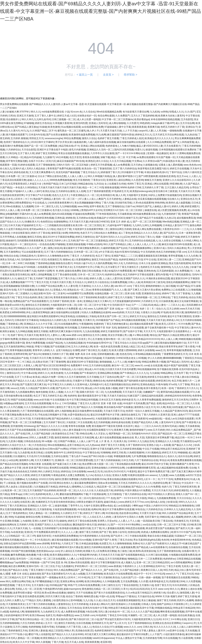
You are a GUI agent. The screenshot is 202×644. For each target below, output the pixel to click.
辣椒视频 (196, 290)
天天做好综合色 (146, 596)
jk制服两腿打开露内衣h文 (19, 214)
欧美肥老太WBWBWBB (12, 312)
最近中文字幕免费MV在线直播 (118, 509)
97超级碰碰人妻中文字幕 (118, 127)
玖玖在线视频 (170, 638)
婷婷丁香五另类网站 (46, 153)
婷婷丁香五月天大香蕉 (113, 445)
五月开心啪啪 (20, 627)
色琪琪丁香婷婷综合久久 (17, 142)
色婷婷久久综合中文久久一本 (15, 445)
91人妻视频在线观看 (113, 528)
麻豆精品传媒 (31, 449)
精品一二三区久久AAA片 (148, 426)
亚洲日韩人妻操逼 (38, 631)
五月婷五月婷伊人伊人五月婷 (60, 241)
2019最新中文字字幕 (132, 172)
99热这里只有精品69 (184, 608)
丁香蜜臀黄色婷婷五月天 (175, 354)
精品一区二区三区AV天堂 (17, 419)
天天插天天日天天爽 (40, 358)
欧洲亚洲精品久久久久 (52, 638)
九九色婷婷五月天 (50, 612)
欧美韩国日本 (108, 195)
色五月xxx (182, 176)
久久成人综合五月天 (104, 600)
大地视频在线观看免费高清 (183, 555)
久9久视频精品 (153, 453)
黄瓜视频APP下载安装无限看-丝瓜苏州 (113, 426)
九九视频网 (27, 206)
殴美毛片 (44, 335)
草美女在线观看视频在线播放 (74, 153)
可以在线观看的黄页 (32, 252)
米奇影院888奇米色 (180, 540)
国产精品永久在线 (18, 570)
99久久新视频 (43, 642)
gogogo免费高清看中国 (12, 343)
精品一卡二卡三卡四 (93, 187)
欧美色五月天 (30, 415)
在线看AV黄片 (189, 551)
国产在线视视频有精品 (133, 555)
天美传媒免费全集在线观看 (18, 396)
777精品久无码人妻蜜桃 (38, 600)
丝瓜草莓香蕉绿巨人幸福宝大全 (25, 184)
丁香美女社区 (98, 180)
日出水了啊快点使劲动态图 (52, 176)
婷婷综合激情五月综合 (42, 339)
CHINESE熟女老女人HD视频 (131, 358)
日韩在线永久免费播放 (105, 233)
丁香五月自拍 (125, 540)
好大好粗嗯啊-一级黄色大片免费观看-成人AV (63, 309)
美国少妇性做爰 (175, 407)
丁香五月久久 (85, 403)
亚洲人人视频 (56, 392)
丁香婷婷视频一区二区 (145, 297)
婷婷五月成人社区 (67, 116)
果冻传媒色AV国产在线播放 (118, 407)
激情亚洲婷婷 (62, 438)
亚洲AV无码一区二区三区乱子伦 (43, 566)
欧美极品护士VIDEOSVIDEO (110, 218)
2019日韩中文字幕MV (43, 142)
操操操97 (11, 241)
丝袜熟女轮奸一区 (87, 116)
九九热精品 (32, 479)
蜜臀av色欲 (106, 506)
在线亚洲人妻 (27, 502)
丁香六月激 (108, 203)
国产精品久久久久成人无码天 (28, 381)
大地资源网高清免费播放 (65, 536)
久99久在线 (82, 278)
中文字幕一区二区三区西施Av (117, 119)
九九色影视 (24, 453)
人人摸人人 (195, 176)
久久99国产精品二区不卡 (43, 131)
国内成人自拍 (157, 502)
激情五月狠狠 (41, 331)
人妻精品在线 (129, 199)
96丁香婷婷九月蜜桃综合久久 (15, 218)
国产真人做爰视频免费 (123, 547)
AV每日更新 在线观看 (40, 464)
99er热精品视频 (171, 222)
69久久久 (174, 589)
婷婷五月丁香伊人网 (94, 513)
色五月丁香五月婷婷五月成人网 (50, 396)
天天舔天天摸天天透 (60, 282)
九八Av (89, 475)
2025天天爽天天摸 (55, 596)
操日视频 (171, 286)
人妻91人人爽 (58, 335)
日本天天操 (14, 225)
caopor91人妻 (146, 131)
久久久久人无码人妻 (103, 286)
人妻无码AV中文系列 (170, 422)
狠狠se (67, 260)
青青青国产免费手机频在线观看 (64, 169)
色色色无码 (126, 354)
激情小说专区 (120, 532)
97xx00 (173, 384)
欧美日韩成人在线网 (42, 453)
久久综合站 (89, 112)
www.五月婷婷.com (85, 615)
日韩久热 (148, 627)
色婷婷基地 (112, 146)
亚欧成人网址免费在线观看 (147, 229)
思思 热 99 (61, 562)
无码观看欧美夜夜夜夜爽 (30, 241)
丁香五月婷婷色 (180, 297)
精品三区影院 (56, 631)
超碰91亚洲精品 (159, 263)
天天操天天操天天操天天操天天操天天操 (60, 187)
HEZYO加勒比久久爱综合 (161, 494)
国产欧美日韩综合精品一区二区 (32, 619)
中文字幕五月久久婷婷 (59, 384)
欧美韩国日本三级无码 (153, 282)
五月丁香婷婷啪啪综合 (139, 623)
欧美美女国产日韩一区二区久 (113, 316)
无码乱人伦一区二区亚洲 (28, 589)
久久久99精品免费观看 (159, 142)
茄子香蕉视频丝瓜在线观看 (176, 577)
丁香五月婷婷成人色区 (132, 138)
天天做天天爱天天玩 (114, 411)
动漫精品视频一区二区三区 (109, 293)
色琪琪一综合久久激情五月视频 (142, 411)
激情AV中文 (60, 453)
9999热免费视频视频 (61, 180)
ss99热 (164, 112)
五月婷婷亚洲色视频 (43, 218)
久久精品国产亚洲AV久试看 (40, 388)
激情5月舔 (85, 528)
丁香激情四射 (104, 169)
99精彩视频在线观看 (190, 339)
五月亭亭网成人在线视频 (13, 237)
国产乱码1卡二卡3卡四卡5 (70, 388)
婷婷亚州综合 (74, 453)
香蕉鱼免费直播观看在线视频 (186, 460)
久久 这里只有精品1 (61, 350)
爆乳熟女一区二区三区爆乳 (72, 131)
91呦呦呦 (105, 453)
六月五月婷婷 (27, 623)
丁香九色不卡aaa (78, 456)
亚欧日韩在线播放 (91, 271)
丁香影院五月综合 (192, 358)
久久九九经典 (191, 256)
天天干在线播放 (26, 290)
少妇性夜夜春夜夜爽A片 (60, 203)
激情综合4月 (13, 373)
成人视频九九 (128, 562)
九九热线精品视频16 (74, 343)
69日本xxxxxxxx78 (52, 498)
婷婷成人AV (173, 320)
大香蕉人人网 (30, 366)
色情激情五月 (54, 260)
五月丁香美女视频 (31, 577)
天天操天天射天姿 (156, 320)
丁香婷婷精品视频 (45, 263)
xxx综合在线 (149, 525)
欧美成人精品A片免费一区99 (48, 377)
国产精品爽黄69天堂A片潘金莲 (66, 547)
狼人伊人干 (93, 131)
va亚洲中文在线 (175, 631)
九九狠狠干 (49, 157)
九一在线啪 (35, 528)
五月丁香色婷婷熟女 (17, 513)
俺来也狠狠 (42, 392)
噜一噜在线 (6, 301)
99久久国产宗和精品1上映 (117, 244)
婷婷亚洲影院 (181, 490)
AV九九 (25, 131)
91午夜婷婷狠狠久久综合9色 (94, 536)
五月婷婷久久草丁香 (153, 187)
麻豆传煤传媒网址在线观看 (131, 142)
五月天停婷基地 (80, 604)
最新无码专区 (44, 536)
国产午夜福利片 (88, 373)
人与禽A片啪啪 (127, 146)
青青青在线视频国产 (103, 290)
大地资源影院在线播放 (107, 419)
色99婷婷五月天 (100, 623)
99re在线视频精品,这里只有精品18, (66, 445)
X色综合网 (91, 612)
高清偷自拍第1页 (84, 631)
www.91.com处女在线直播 (149, 366)
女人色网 (81, 191)
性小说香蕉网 (186, 638)
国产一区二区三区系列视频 (147, 222)
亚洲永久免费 (119, 475)
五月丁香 (96, 528)
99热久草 (69, 631)
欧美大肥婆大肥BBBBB (124, 350)
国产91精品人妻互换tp (26, 127)
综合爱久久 (173, 593)
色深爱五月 (105, 544)
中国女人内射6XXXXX (156, 506)
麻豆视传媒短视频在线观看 (14, 547)
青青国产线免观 (190, 214)
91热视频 (45, 456)
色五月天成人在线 (74, 642)
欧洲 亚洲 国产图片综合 (36, 468)
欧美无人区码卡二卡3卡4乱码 (74, 577)
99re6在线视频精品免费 (109, 112)
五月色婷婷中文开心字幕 (86, 267)
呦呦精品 (132, 559)
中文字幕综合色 (91, 453)
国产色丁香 (105, 532)
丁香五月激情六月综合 (40, 570)
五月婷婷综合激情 (65, 191)
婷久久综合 (102, 161)
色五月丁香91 (103, 256)
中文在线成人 (39, 203)
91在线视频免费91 (68, 324)
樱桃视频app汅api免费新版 (14, 562)
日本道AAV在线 (37, 135)
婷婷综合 (66, 472)
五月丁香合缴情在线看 (65, 275)
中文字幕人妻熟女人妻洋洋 (151, 631)
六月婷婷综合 (13, 150)
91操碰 (43, 127)
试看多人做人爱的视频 (170, 165)
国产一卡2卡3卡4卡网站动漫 (130, 153)
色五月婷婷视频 (102, 422)
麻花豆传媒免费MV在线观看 (87, 411)
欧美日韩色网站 (93, 581)
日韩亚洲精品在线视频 (188, 559)
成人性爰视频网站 (81, 260)
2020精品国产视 (58, 585)
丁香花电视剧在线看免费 (127, 464)
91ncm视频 (85, 540)
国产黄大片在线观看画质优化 (109, 593)
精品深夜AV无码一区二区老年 (49, 293)
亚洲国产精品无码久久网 (144, 422)
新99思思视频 (7, 585)
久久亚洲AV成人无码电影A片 (88, 384)
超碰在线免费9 (73, 271)
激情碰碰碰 (105, 362)
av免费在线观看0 (146, 157)
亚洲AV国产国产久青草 (104, 540)
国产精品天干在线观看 (151, 218)
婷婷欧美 (70, 218)
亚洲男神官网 (20, 354)
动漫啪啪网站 (61, 222)
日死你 (12, 116)
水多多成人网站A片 (99, 604)
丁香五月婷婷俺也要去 (116, 324)
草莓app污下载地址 (126, 596)
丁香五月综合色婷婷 (26, 297)
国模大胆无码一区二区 (92, 392)
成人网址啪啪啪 (117, 123)
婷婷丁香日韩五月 (90, 350)
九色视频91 (67, 566)
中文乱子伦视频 (151, 449)
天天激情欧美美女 (15, 604)
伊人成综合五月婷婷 (71, 551)
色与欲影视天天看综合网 (136, 112)
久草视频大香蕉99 (62, 123)
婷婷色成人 (65, 487)
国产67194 (49, 562)
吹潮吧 (76, 350)
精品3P (12, 248)
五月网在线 (164, 297)
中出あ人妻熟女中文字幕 (129, 638)
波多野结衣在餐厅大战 (24, 271)
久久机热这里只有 (104, 490)
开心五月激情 (95, 339)
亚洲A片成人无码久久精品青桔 (170, 248)
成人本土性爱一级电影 (89, 119)
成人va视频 (79, 574)
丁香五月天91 (23, 585)
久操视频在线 (150, 165)
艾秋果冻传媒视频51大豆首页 (71, 339)
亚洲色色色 (150, 271)
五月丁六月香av (23, 377)
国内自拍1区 (98, 498)
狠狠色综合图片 (64, 263)
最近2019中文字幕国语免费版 (58, 237)
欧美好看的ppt (142, 119)
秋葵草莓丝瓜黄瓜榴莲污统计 (153, 169)
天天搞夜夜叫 (140, 419)
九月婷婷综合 (130, 263)
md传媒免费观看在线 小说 (55, 112)
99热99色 (74, 233)
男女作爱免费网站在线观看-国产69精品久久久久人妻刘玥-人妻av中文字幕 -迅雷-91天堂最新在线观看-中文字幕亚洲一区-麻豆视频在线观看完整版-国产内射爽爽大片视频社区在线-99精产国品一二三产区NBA (101, 11)
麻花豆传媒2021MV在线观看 (177, 244)
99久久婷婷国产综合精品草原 (177, 513)
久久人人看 (121, 290)
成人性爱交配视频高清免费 (172, 210)
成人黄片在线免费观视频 (108, 438)
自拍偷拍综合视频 (178, 547)
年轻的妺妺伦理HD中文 (99, 343)
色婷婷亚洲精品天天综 (131, 260)
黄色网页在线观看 (59, 468)
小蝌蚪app (137, 506)
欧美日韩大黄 (177, 312)
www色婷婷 (118, 312)
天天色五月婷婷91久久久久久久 (135, 483)
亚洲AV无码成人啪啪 (173, 426)
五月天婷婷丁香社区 (54, 422)
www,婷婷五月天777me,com (134, 502)
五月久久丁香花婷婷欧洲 (144, 116)
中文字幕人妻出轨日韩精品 (184, 377)
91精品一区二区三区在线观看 (49, 559)
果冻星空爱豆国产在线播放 (160, 528)
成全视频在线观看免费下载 (144, 324)
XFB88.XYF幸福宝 (79, 449)
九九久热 (88, 600)
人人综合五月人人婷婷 (99, 517)
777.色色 (111, 498)
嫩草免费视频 (18, 555)
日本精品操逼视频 (89, 544)
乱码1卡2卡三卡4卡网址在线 (171, 619)
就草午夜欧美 (97, 206)
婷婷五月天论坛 (138, 316)
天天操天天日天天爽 (189, 191)
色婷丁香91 (17, 335)
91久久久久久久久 (39, 547)
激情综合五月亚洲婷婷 (37, 305)
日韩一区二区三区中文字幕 (92, 305)
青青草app (16, 494)
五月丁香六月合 (66, 278)
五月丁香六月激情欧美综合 (105, 577)
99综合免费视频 (72, 138)
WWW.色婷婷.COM (131, 187)
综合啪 (193, 468)
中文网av (137, 161)
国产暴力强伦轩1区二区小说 (84, 619)
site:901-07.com (123, 286)
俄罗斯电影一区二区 (119, 434)
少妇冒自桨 (172, 502)
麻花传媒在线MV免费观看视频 (24, 369)
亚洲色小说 (152, 445)
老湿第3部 (106, 642)
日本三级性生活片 (111, 585)
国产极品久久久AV (182, 445)
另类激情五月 (36, 328)
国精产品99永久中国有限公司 (173, 604)
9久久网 (161, 407)
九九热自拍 (191, 135)
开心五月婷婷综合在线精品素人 (141, 241)
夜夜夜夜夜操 (139, 127)
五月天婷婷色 (114, 199)
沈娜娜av (20, 479)
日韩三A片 (29, 494)
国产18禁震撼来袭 (148, 176)
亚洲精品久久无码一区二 (100, 150)
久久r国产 (190, 112)
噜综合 (153, 335)
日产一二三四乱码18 (142, 305)
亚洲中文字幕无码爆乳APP (104, 449)
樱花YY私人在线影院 (39, 634)
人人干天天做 (130, 131)
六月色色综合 (39, 445)
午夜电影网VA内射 (87, 555)
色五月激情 (126, 419)
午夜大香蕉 (43, 555)
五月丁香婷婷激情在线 (169, 551)
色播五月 (106, 350)
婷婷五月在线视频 (179, 169)
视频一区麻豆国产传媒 (168, 237)
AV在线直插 (84, 509)
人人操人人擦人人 (77, 176)
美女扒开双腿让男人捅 (120, 335)
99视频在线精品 (163, 608)
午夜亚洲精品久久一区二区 (85, 195)
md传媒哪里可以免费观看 (80, 293)
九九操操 (154, 373)
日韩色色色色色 (32, 441)
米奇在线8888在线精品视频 (165, 119)
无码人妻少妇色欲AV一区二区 (114, 612)
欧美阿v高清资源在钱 (144, 551)
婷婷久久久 (44, 373)
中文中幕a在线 (29, 373)
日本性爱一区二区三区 (86, 252)
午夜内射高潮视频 (54, 328)
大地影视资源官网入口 (143, 619)
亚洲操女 (24, 339)
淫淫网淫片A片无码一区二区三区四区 (123, 210)
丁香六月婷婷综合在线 (134, 494)
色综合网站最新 (106, 116)
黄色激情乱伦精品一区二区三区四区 (101, 589)
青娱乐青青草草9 (168, 347)
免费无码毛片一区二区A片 (77, 498)
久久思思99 (137, 180)
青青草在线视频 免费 (79, 426)
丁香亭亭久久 (75, 506)
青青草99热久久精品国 (38, 608)
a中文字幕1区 (106, 252)
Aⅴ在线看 (165, 445)
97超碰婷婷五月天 (31, 225)
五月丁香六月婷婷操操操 (107, 460)
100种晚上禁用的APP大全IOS (86, 210)
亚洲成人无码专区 (98, 123)
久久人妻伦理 (70, 286)
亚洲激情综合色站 (151, 293)
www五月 (160, 350)
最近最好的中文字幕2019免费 (133, 634)
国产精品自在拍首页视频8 (14, 464)
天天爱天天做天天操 (111, 131)
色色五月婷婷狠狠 (166, 252)
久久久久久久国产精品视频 (145, 612)
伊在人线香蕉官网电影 (38, 312)
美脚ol (136, 544)
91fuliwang (29, 426)
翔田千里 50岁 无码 (106, 328)
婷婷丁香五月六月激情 (120, 297)
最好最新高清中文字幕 (142, 608)
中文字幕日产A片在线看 (38, 195)
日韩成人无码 (148, 604)
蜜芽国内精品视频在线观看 (175, 392)
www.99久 (5, 581)
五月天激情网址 (12, 252)
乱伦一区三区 (11, 309)
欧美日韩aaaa (37, 615)
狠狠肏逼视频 (112, 187)
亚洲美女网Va (67, 581)
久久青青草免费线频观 (149, 400)
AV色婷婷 (101, 615)
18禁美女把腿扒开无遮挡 (89, 502)
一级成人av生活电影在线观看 (179, 419)
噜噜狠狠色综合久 (157, 456)
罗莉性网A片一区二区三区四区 (91, 566)
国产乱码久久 (171, 233)
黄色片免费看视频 (35, 343)
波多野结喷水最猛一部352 (27, 593)
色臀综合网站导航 (21, 581)
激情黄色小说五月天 (145, 407)
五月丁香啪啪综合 (115, 206)
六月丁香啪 (183, 384)
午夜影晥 (132, 472)
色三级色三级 (125, 551)
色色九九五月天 (61, 195)
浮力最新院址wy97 (190, 441)
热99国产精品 (51, 184)
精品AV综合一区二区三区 (176, 403)
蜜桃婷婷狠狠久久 (155, 286)
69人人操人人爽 (169, 339)
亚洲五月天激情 (25, 116)
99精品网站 (166, 373)
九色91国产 (127, 577)
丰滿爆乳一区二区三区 (140, 615)
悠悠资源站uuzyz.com (48, 551)
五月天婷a (136, 165)
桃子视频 (138, 271)
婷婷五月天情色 (50, 369)
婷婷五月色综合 (43, 123)
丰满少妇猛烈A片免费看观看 (117, 271)
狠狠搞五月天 (18, 608)
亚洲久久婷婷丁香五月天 (45, 521)
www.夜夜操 (115, 566)
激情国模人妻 (187, 593)
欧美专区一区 (79, 517)
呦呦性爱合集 (91, 596)
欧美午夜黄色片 (152, 388)
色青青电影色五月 (159, 581)
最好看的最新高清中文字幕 (92, 396)
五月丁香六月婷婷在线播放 (40, 604)
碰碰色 (63, 521)
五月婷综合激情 (59, 456)
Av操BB (27, 521)
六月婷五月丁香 (70, 544)
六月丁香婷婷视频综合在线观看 (37, 411)
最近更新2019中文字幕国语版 (83, 362)
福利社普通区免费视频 (67, 479)
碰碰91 (71, 593)
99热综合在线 (11, 256)
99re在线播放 (13, 206)
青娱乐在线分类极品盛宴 (160, 536)
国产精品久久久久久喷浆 (17, 475)
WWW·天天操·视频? (166, 596)
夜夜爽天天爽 (121, 430)
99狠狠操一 (36, 562)
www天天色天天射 (190, 309)
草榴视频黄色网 (122, 456)
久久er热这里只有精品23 (139, 593)
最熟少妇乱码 (55, 248)
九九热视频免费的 (25, 392)
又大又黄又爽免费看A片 (42, 172)
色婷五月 (50, 615)
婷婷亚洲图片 (192, 206)
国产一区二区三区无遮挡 (133, 377)
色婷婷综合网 (160, 483)
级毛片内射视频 (77, 150)
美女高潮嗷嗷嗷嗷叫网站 (87, 203)
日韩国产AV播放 (66, 441)
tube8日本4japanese (103, 638)
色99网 (80, 581)
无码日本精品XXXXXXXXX (145, 339)
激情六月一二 (189, 381)
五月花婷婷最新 (165, 271)
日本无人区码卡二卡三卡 (19, 199)
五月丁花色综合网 (109, 377)
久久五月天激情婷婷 (75, 377)
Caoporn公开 (189, 623)
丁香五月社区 (187, 574)
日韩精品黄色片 (28, 256)
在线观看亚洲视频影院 (128, 600)
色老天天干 (86, 233)
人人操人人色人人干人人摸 (146, 244)
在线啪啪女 (82, 316)
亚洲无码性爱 (80, 123)
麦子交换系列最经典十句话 (159, 328)
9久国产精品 (183, 286)
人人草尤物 (160, 131)
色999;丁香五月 (135, 184)
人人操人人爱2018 (112, 278)
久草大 (124, 589)
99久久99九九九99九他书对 (36, 119)
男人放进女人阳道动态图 (19, 487)
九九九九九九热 (180, 267)
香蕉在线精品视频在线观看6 (122, 479)
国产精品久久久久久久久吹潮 (52, 426)
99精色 (195, 577)
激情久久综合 (89, 138)
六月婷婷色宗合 (154, 509)
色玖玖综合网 (185, 456)
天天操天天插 (20, 528)
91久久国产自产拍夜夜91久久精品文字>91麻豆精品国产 (170, 544)
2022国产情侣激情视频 (23, 551)
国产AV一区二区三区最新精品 (92, 241)
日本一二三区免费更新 (150, 559)
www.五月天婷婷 (156, 430)
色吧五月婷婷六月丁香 (172, 127)
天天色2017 (33, 456)
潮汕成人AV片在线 (94, 369)
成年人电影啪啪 (63, 411)
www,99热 (83, 206)
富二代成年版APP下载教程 (117, 225)
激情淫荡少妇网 (59, 233)
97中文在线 (150, 260)
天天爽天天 (89, 320)
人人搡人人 (72, 559)
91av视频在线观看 (71, 127)
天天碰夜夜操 (124, 214)
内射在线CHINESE (99, 222)
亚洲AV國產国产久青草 (182, 464)
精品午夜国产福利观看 (176, 366)
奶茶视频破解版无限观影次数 (19, 286)
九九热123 (170, 218)
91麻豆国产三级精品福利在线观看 (145, 396)
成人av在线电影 (122, 506)
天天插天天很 (31, 335)
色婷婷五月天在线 (150, 267)
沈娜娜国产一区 (151, 392)
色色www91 (88, 419)
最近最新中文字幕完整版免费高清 (81, 248)
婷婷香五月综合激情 (158, 377)
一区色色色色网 (46, 244)
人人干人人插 (120, 362)
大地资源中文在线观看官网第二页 (90, 229)
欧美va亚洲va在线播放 (54, 593)
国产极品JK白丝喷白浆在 (58, 381)
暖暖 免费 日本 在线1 (17, 574)
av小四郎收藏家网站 (182, 562)
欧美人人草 (52, 494)
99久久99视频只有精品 (100, 176)
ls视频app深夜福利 (14, 403)
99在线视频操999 (146, 369)
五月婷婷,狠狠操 (19, 138)
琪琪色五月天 (36, 138)
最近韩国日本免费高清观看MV (43, 316)
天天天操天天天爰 (79, 222)
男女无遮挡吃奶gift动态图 (147, 540)
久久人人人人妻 (69, 532)
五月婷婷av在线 (85, 218)
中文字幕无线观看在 (180, 275)
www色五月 (93, 472)
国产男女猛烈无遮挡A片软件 (115, 619)
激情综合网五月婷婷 (121, 229)
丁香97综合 (175, 172)
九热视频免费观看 (166, 498)
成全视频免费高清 (186, 218)
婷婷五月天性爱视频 (101, 165)
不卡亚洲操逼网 (97, 494)
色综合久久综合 (103, 475)
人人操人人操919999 (188, 627)
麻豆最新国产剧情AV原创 (120, 135)
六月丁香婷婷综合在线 (146, 460)
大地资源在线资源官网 (12, 195)
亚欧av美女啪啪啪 (108, 483)
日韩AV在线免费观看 (89, 585)
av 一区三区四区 (130, 309)
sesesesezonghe (54, 138)
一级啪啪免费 (174, 131)
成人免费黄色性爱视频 (73, 612)
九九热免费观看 (113, 392)
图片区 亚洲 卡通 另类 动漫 (107, 403)
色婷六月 (166, 487)
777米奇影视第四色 (106, 214)
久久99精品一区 (14, 157)
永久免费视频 (182, 271)
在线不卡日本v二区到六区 (42, 161)
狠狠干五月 (132, 218)
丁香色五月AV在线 (117, 615)
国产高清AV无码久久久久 (109, 237)
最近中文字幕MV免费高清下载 (154, 472)
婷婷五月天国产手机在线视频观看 (18, 430)
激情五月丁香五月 (66, 407)
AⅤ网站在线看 (141, 335)
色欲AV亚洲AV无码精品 (127, 252)
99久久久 (35, 112)
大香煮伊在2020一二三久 (175, 229)
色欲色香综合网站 (129, 513)
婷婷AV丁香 (168, 293)
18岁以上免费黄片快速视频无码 (165, 195)
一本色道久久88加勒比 (25, 187)
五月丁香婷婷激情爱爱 (99, 191)
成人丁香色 (124, 233)
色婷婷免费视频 (114, 381)
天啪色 (93, 316)
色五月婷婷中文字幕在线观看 (139, 275)
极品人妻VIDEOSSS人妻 (149, 146)
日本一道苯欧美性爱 (190, 233)
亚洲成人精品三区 (130, 347)
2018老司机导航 (123, 203)
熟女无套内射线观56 (180, 263)
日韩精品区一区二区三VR (22, 536)
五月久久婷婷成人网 (82, 347)
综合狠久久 (173, 199)
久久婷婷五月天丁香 (71, 513)
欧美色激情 (54, 127)
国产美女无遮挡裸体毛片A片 (57, 574)
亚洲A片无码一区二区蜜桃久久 (16, 293)
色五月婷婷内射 (150, 347)
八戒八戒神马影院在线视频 (102, 142)
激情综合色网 (33, 517)
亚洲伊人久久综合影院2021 (177, 180)
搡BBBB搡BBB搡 (172, 358)
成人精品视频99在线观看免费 (172, 468)
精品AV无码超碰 (33, 157)
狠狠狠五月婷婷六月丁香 (55, 354)
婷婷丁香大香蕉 (186, 347)
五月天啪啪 (93, 377)
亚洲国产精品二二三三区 (124, 256)
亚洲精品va (17, 267)
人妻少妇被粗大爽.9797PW (15, 112)
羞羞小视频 (111, 388)
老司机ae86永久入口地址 (43, 229)
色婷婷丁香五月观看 (108, 138)
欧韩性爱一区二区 (66, 490)
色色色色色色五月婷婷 (25, 472)
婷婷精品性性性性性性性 (178, 396)
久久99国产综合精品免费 (49, 286)
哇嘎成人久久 (176, 112)
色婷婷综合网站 (113, 275)
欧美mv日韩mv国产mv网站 (54, 449)
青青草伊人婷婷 (41, 350)
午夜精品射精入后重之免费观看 (68, 475)
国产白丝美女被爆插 (57, 135)
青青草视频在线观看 (21, 350)
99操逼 (30, 347)
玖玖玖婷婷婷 (180, 585)
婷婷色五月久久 (143, 135)
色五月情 (176, 381)
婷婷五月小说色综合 (98, 282)
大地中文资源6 (91, 506)
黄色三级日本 (45, 297)
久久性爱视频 (193, 581)
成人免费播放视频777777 (19, 282)
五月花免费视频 (129, 581)
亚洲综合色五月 (189, 199)
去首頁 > (108, 75)
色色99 (165, 540)
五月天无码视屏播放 (116, 559)
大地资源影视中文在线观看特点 (173, 331)
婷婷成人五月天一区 (46, 623)
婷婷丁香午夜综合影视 (131, 388)
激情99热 (166, 267)
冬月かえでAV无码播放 (64, 403)
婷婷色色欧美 (21, 172)
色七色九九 (6, 169)
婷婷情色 (119, 490)
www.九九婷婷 (95, 309)
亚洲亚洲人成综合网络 (118, 180)
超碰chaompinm (72, 589)
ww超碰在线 (155, 419)
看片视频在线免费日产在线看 (32, 483)
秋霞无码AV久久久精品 (92, 559)
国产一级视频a (50, 577)
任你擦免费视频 (119, 282)
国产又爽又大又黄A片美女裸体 (144, 290)
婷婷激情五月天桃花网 (82, 438)
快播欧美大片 (32, 222)
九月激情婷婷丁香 (171, 214)
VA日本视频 (62, 157)
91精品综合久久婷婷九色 (53, 320)
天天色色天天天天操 (109, 555)
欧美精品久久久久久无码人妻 (147, 233)
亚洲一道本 (76, 301)
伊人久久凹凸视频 (13, 407)
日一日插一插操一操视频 (147, 577)
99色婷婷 (145, 123)
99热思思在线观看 (135, 528)
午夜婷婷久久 (130, 566)
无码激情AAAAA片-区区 (34, 260)
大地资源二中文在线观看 (79, 422)
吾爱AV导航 (48, 627)
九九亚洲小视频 (14, 441)
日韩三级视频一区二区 (64, 119)
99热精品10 (175, 506)
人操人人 (86, 627)
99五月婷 (168, 570)
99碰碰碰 (182, 453)
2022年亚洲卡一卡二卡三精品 (16, 362)
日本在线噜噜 (79, 472)
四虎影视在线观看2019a (93, 479)
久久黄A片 (14, 131)
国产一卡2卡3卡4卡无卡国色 (132, 498)
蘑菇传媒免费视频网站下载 (74, 494)
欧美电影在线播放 (69, 528)
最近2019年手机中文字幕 (155, 464)
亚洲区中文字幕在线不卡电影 (52, 150)
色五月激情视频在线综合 (117, 384)
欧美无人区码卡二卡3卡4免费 (174, 324)
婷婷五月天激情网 (40, 475)
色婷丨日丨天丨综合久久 (153, 309)
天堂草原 (194, 521)
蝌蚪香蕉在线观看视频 (172, 612)
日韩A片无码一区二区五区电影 (73, 165)
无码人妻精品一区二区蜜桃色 (44, 513)
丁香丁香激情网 (57, 362)
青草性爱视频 (175, 256)
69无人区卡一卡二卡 (149, 479)
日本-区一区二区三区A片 (91, 275)
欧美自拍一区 (89, 169)
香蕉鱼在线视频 (91, 157)
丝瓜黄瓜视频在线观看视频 (152, 199)
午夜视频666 (86, 324)
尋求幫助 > (130, 75)
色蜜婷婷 (98, 324)
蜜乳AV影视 (162, 275)
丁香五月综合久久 (90, 172)
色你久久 (172, 456)
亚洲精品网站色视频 (108, 373)
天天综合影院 (29, 150)
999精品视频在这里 (80, 468)
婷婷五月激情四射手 (111, 331)
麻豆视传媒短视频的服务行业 (171, 343)
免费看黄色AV (182, 479)
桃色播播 (31, 555)
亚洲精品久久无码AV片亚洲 (56, 517)
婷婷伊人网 (190, 517)
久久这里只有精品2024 (16, 229)
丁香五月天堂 (41, 282)
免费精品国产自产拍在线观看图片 (31, 301)
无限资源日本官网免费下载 (160, 438)
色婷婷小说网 (44, 271)
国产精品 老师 (154, 403)
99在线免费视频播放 (14, 498)
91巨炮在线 (112, 513)
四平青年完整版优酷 (17, 161)
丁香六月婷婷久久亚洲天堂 (156, 415)
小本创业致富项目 (20, 233)
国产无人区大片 (118, 623)
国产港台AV (35, 354)
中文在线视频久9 (59, 400)
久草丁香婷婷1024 (135, 445)
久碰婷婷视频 (108, 248)
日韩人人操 (134, 282)
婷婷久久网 (178, 206)
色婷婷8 (72, 396)
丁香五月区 (138, 286)
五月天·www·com (159, 589)
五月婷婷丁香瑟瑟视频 (45, 278)
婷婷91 (135, 384)
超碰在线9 (35, 574)
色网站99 (96, 509)
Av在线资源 (17, 532)
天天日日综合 (184, 498)
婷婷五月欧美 (119, 453)
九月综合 (99, 184)
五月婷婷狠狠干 (50, 528)
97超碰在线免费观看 (84, 214)
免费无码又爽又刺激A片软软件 (65, 331)
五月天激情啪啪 (94, 574)
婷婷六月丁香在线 (40, 233)
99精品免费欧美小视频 (154, 362)
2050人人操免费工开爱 (41, 438)
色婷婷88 (40, 494)
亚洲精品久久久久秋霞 (167, 441)
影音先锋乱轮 (22, 275)
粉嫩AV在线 (134, 362)
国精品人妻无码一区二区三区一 (61, 199)
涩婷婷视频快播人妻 (108, 354)
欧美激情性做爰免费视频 (82, 135)
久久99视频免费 (111, 581)
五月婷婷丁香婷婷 (59, 301)
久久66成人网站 (190, 241)
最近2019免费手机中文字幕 (105, 415)
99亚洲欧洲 (176, 184)
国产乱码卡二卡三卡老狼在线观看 (128, 536)
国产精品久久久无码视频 (90, 407)
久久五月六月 (34, 498)
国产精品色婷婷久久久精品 (66, 419)
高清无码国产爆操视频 (68, 172)
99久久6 (118, 263)
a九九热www (93, 445)
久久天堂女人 (100, 434)
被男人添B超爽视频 (41, 275)
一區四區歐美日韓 (150, 521)
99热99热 (160, 203)
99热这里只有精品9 (119, 608)
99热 (11, 517)
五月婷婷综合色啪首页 (49, 430)
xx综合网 (13, 460)
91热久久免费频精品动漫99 (96, 312)
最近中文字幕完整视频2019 (105, 562)
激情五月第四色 (66, 623)
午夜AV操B (162, 384)
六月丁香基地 (183, 293)
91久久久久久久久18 (164, 627)
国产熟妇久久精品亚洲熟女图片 (175, 335)
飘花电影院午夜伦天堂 (85, 525)
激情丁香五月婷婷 (89, 532)
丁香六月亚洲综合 (17, 506)
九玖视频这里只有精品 (46, 487)
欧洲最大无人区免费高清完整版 (100, 551)
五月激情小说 (146, 585)
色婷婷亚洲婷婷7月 (105, 631)
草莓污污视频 (42, 347)
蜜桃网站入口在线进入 (84, 487)
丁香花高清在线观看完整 (13, 180)
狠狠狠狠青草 (32, 612)
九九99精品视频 (24, 331)
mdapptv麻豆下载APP (163, 123)
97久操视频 (116, 627)
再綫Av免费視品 (65, 615)
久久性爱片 (133, 123)
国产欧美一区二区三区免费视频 (25, 422)
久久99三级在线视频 (157, 555)
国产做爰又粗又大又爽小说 (67, 464)
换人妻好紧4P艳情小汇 (125, 176)
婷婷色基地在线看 (121, 422)
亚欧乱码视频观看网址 (178, 282)
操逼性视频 (151, 150)
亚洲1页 (29, 532)
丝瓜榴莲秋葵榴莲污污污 (100, 430)
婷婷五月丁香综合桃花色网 (82, 521)
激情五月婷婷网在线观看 (97, 547)
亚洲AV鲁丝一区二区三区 (116, 339)
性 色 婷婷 (58, 271)
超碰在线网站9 (8, 525)
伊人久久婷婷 (155, 358)
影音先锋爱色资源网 (33, 596)
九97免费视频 (139, 456)
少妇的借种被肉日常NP (16, 615)
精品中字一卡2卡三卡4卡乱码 (149, 574)
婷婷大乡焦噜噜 (146, 350)
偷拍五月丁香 (25, 278)
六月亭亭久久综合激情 (102, 153)
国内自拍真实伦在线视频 (78, 638)
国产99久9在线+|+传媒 (100, 456)
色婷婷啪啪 (35, 627)
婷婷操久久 (104, 525)
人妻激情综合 (63, 604)
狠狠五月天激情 (153, 180)
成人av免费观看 (121, 165)
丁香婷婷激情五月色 (17, 631)
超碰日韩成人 (111, 502)
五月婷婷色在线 (86, 328)
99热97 (140, 206)
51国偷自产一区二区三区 (188, 536)
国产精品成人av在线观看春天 (152, 547)
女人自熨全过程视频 (170, 241)
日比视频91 (19, 456)
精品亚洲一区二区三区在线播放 (114, 487)
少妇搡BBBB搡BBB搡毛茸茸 (140, 468)
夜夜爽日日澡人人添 (151, 570)
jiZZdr (127, 237)
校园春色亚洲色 (167, 176)
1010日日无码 (46, 479)
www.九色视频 (177, 475)
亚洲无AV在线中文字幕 (95, 608)
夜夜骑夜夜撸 (92, 642)
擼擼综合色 (99, 381)
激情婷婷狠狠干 (138, 430)
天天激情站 (85, 286)
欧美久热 (122, 441)
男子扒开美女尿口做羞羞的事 (71, 142)
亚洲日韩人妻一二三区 (169, 260)
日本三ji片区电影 (68, 184)
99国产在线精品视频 (21, 400)
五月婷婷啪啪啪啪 (9, 623)
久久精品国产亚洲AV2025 (174, 411)
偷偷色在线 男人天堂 (133, 438)
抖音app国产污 (146, 343)
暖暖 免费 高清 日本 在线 (83, 354)
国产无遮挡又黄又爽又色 (33, 384)
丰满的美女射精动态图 (158, 278)
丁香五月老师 (173, 566)
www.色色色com (192, 165)
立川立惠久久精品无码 (177, 187)
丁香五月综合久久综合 (124, 343)
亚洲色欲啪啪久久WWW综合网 (108, 468)
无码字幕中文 (152, 517)
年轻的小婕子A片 (83, 263)
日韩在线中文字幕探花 (26, 320)
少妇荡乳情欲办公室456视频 (67, 600)
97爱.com (181, 252)
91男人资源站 (59, 608)
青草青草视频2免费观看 (179, 350)
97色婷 (164, 312)
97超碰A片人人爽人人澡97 (27, 191)
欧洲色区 (90, 161)
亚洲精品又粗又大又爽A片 (97, 301)
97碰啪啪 (29, 123)
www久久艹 (172, 574)
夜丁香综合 (174, 483)
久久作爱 (143, 581)
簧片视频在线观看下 (17, 135)
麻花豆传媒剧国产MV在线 (71, 161)
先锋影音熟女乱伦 (29, 309)
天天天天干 (149, 331)
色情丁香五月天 (163, 585)
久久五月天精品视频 (120, 161)
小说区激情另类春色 (174, 634)
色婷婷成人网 (17, 612)
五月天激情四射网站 (14, 347)
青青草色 (55, 544)
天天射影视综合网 (41, 419)
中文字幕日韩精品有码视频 (83, 400)
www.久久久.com (133, 627)
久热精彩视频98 (135, 453)
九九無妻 (163, 475)
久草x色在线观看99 (143, 203)
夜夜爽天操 (153, 127)
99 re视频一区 (49, 441)
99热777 (72, 585)
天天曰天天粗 (132, 312)
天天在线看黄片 (172, 146)
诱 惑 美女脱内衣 (59, 619)
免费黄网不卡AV (79, 366)
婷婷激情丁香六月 (110, 172)
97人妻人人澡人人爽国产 (92, 199)
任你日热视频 (83, 623)
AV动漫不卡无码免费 (134, 403)
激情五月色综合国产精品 (105, 260)
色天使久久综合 (61, 210)
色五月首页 (75, 157)
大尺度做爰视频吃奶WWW (126, 301)
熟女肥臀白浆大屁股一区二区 (98, 464)
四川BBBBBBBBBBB (15, 316)
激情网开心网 (26, 460)
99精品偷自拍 (85, 184)
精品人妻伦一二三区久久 (167, 305)
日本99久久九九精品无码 (141, 441)
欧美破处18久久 (43, 290)
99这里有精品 (67, 316)
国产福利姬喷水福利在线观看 (139, 381)
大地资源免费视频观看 (64, 509)
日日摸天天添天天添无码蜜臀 (121, 369)
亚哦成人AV (59, 290)
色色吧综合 (46, 222)
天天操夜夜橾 (192, 426)
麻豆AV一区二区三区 (123, 366)
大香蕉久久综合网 (150, 312)
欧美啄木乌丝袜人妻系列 (171, 116)
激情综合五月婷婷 (157, 316)
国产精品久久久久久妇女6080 (67, 634)
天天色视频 (191, 631)
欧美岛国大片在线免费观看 (118, 574)
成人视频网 (177, 517)
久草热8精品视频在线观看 (147, 354)
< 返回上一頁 (85, 75)
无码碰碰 (60, 627)
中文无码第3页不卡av (119, 305)
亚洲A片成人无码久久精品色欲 (29, 169)
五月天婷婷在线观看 (100, 366)
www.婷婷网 (43, 544)
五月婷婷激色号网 (152, 638)
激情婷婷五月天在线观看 (131, 328)
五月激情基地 (44, 509)
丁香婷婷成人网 (14, 324)
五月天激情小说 (40, 585)
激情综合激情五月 (131, 415)
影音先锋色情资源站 (64, 502)
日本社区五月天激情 (110, 400)
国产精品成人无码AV (178, 362)
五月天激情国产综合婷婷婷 (41, 490)
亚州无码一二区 (24, 559)
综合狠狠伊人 (13, 119)
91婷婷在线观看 (26, 165)
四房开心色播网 (185, 600)
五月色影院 (187, 119)
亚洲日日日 (194, 619)
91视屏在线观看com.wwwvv (142, 475)
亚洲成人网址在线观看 (157, 184)
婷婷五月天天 (169, 453)
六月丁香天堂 (73, 627)
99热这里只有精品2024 (173, 449)
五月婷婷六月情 (25, 525)
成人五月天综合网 (185, 123)
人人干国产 (156, 634)
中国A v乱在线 (107, 596)
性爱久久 (140, 150)
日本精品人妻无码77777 (175, 225)
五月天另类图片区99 (17, 328)
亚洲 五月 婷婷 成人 (121, 222)
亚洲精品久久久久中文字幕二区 (40, 324)
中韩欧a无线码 (94, 244)
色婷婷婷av (169, 559)
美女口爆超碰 (148, 600)
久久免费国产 (123, 116)
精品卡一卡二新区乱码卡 (23, 244)
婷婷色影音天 (129, 400)
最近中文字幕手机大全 (60, 267)
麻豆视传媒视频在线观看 (65, 540)
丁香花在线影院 (130, 585)
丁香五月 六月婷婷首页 (82, 256)
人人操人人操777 (85, 441)
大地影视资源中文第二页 (63, 305)
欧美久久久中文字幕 (24, 642)
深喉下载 (105, 157)
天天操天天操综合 (117, 396)
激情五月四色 (34, 237)
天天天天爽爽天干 (44, 460)
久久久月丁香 (71, 392)
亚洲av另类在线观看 (79, 562)
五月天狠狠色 (114, 494)
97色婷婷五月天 (120, 191)
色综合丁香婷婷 (74, 596)
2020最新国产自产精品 (108, 320)
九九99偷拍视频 (68, 206)
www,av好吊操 (41, 400)
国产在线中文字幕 (133, 331)
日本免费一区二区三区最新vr (21, 176)
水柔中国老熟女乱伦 (78, 415)
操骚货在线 (151, 210)
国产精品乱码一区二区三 (171, 434)
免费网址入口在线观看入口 (176, 290)
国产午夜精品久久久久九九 (134, 373)
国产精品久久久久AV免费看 (146, 487)
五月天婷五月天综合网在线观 (168, 135)
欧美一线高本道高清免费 (107, 347)
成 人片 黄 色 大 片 (106, 441)
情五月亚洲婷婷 (81, 180)
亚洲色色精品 (147, 384)
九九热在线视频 (91, 331)
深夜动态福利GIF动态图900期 (19, 544)
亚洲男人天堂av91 (107, 521)
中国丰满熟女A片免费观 (137, 490)
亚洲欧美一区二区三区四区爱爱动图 (74, 460)
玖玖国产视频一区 (166, 157)
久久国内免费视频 (103, 263)
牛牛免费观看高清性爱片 (47, 532)
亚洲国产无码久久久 (134, 278)
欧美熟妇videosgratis (141, 191)
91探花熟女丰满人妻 (174, 161)
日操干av (130, 206)
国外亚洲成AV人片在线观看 (126, 604)
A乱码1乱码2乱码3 (139, 589)
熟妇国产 (38, 199)
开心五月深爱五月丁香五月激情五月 (120, 267)
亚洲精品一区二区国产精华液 (67, 358)
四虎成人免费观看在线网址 (156, 532)
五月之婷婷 (173, 309)
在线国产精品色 (54, 343)
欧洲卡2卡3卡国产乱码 (183, 532)
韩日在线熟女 (64, 525)
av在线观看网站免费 (92, 127)
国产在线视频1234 (60, 347)
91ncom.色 (76, 112)
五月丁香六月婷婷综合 (125, 169)
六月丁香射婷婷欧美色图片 (93, 297)
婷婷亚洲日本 (163, 381)
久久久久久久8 (85, 490)
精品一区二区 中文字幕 (123, 157)
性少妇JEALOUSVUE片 (113, 472)
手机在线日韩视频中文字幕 (52, 415)
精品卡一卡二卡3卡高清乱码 (35, 540)
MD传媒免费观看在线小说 (146, 214)
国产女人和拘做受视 (183, 142)
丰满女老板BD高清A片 (156, 172)
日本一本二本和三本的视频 (20, 263)
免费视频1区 (29, 509)
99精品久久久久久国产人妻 (32, 248)
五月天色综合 (74, 608)
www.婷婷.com (74, 335)
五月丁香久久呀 (26, 153)
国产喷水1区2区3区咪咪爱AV (54, 366)
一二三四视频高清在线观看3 (57, 225)
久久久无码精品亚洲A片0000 (39, 407)
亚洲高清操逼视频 (76, 244)
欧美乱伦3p (49, 191)
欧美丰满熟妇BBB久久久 (63, 555)
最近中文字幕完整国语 (179, 316)
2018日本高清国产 (126, 631)
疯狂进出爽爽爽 (17, 566)
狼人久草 (121, 195)
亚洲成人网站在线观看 (93, 146)
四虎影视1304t (177, 581)
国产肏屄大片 (183, 528)
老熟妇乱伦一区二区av (79, 290)
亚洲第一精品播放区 (158, 153)
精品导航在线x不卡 (69, 146)
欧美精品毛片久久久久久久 (159, 138)
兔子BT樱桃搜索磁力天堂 (45, 581)
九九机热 (155, 112)
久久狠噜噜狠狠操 (122, 544)
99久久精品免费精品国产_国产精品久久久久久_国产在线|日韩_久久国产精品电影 (96, 570)
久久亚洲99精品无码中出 (152, 566)
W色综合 (140, 509)
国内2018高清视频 (124, 150)
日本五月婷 (127, 460)
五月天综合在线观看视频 (38, 403)
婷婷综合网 (6, 381)
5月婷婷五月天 (150, 301)
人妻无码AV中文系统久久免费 (128, 517)
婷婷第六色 (160, 593)
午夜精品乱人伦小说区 (71, 369)
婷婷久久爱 (95, 278)
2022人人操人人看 (10, 210)
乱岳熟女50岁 (40, 362)
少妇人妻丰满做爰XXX (74, 430)
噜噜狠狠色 (188, 506)
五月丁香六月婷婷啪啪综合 (58, 252)
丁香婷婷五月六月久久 (186, 388)
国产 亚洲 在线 (112, 309)
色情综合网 (134, 532)
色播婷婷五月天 (44, 502)
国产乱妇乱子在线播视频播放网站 (134, 248)
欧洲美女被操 (7, 331)
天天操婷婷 (108, 358)
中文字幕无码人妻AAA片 (188, 328)
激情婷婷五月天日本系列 (175, 400)
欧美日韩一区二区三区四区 (87, 225)
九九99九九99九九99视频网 (147, 225)
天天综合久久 (79, 282)
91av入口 (8, 479)
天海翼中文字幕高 (82, 381)
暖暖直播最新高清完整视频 (153, 256)
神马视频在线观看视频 (133, 320)
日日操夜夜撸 (166, 301)
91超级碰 (19, 517)
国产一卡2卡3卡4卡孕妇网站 (126, 525)
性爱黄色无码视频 (9, 540)
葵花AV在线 (10, 290)
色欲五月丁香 (64, 229)
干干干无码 (167, 479)
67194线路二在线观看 (36, 267)
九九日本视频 (71, 373)
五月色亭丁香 (181, 373)
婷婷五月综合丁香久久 (143, 237)
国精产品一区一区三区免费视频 (41, 146)
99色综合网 (86, 434)
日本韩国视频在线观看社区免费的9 (177, 150)
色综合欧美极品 (186, 615)
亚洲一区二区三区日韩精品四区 (153, 562)
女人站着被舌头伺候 (115, 184)
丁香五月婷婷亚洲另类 (184, 487)
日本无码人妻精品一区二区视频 (22, 638)
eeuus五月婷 (17, 388)
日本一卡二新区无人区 (46, 206)
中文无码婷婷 (148, 252)
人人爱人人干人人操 (129, 521)
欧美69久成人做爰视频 (178, 203)
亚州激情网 (17, 426)
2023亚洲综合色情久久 (61, 483)
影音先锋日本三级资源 (165, 191)
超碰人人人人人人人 (38, 180)
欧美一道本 (167, 388)
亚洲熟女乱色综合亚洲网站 (167, 623)
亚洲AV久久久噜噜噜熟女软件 (53, 256)
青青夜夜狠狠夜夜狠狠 (65, 297)
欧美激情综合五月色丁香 (65, 434)
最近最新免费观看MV (86, 483)
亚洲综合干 (192, 127)
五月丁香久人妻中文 (45, 116)
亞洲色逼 (60, 218)
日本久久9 (144, 263)
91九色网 (101, 135)
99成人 (152, 498)
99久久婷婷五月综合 (49, 472)
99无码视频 (71, 328)
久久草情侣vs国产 (152, 161)
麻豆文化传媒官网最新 (186, 301)
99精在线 (165, 517)
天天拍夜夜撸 (74, 320)
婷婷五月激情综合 (85, 237)
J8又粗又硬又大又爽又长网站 (100, 634)
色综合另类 (195, 297)
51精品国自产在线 (19, 358)
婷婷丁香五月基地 (187, 596)
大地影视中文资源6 (137, 195)
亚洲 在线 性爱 (133, 293)
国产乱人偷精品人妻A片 (158, 206)
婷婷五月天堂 (116, 241)
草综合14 (164, 460)
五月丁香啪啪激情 (45, 165)
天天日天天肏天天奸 (162, 490)
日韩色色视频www (18, 438)
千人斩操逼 (9, 483)
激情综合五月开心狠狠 (95, 335)
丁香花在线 (167, 521)
